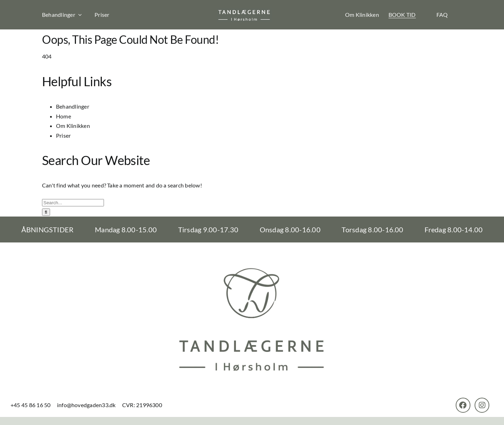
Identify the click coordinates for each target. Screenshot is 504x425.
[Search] (46, 212)
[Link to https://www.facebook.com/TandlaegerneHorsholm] (463, 405)
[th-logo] (244, 11)
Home (64, 116)
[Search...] (73, 203)
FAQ (442, 15)
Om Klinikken (362, 15)
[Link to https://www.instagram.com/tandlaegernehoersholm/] (482, 405)
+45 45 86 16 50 (31, 405)
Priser (102, 15)
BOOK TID (402, 15)
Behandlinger (73, 106)
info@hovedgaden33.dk (86, 405)
